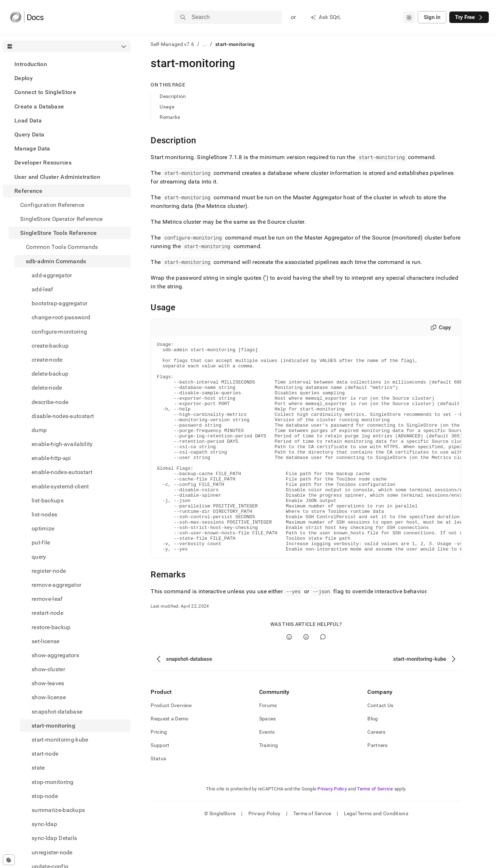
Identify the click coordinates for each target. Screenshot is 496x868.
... (205, 44)
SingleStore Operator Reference (61, 219)
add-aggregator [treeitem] (52, 275)
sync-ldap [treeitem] (44, 824)
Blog (373, 761)
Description (173, 96)
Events (267, 774)
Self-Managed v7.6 (172, 44)
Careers (376, 774)
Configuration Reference (52, 205)
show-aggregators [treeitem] (55, 655)
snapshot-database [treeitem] (57, 712)
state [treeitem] (38, 768)
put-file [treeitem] (41, 542)
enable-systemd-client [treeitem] (60, 486)
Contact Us (380, 747)
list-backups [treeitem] (48, 500)
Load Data (28, 120)
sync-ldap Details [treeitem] (54, 838)
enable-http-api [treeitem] (51, 458)
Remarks (170, 117)
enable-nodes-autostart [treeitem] (62, 472)
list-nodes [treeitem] (44, 514)
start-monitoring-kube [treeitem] (60, 740)
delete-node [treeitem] (47, 388)
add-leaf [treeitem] (43, 289)
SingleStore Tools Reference (59, 233)
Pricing (159, 774)
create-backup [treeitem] (50, 346)
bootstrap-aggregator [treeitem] (59, 303)
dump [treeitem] (39, 430)
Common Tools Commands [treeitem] (62, 247)
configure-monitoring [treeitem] (59, 332)
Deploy (24, 78)
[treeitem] (67, 64)
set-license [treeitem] (46, 641)
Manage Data (32, 148)
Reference (28, 191)
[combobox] (409, 17)
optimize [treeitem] (43, 528)
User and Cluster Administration (57, 177)
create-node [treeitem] (47, 360)
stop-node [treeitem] (45, 796)
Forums (268, 747)
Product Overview (171, 747)
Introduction (31, 64)
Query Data (29, 134)
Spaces (268, 761)
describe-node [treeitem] (50, 402)
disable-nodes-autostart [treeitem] (63, 416)
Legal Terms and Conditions (376, 855)
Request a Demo (169, 761)
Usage (167, 107)
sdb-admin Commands (56, 261)
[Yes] (289, 679)
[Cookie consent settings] (9, 860)
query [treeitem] (39, 557)
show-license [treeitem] (49, 697)
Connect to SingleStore (45, 92)
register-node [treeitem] (49, 571)
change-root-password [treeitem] (61, 317)
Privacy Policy (332, 831)
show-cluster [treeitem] (48, 669)
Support (160, 787)
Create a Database (39, 106)
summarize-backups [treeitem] (58, 810)
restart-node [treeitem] (47, 613)
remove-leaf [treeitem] (47, 599)
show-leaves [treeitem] (48, 683)
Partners (377, 787)
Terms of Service (375, 831)
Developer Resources (43, 163)
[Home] (27, 17)
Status (158, 800)
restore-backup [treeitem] (51, 627)
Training (268, 787)
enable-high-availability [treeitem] (62, 444)
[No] (306, 679)
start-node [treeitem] (45, 754)
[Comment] (323, 679)
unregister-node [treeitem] (52, 852)
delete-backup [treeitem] (50, 374)
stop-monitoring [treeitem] (53, 782)
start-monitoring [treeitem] (53, 726)
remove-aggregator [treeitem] (56, 585)
